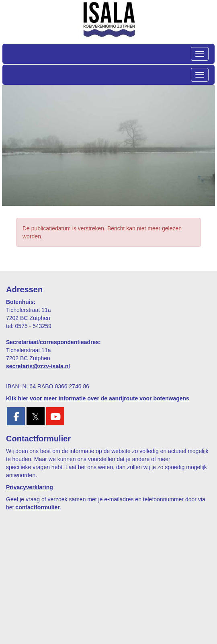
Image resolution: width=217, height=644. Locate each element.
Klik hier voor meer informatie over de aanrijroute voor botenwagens (98, 398)
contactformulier (37, 507)
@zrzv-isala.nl (38, 366)
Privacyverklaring (30, 487)
